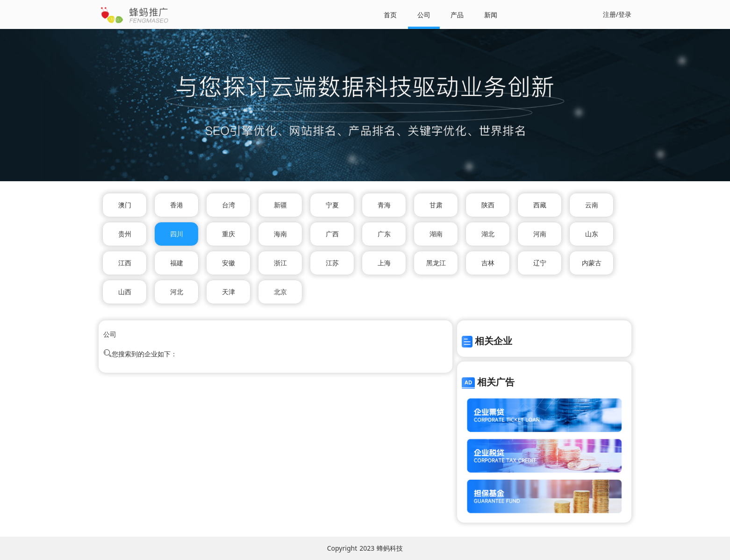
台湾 (229, 205)
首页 (390, 15)
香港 (177, 205)
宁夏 (332, 205)
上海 (384, 263)
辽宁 (540, 263)
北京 (280, 292)
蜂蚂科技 (390, 548)
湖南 (436, 234)
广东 (384, 234)
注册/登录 (617, 14)
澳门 (125, 205)
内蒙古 (592, 263)
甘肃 (436, 205)
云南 (592, 205)
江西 (125, 263)
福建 (177, 263)
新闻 (491, 15)
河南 (540, 234)
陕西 (488, 205)
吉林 (488, 263)
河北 (177, 292)
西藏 (540, 205)
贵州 (125, 234)
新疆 (280, 205)
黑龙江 (436, 263)
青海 (384, 205)
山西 (125, 292)
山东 (592, 234)
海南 (280, 234)
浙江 (280, 263)
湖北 (488, 234)
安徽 (229, 263)
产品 (457, 15)
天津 (229, 292)
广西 (332, 234)
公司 (424, 15)
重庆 (229, 234)
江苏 (332, 263)
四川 (177, 234)
